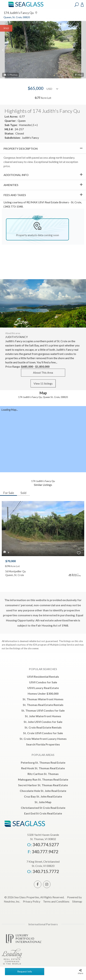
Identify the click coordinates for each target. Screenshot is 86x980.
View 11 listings (43, 383)
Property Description (21, 149)
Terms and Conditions (56, 901)
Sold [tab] (23, 493)
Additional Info (16, 175)
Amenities (11, 185)
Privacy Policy (32, 901)
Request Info (25, 971)
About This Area (43, 372)
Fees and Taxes (15, 195)
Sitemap (77, 901)
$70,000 (11, 561)
